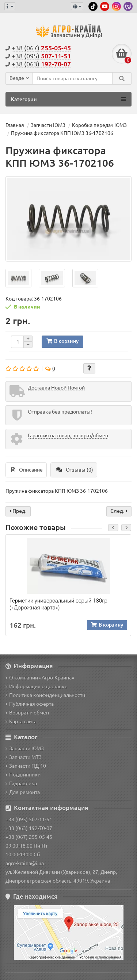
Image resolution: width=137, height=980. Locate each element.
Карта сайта (21, 721)
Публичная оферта (30, 704)
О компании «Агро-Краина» (40, 678)
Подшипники (23, 775)
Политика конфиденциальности (45, 695)
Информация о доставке (37, 686)
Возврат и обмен (27, 713)
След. (119, 511)
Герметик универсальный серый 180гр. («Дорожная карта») (59, 604)
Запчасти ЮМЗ (25, 748)
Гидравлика (21, 783)
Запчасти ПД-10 (26, 766)
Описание (27, 470)
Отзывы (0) (75, 470)
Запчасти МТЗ (24, 757)
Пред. (18, 511)
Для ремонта (23, 792)
